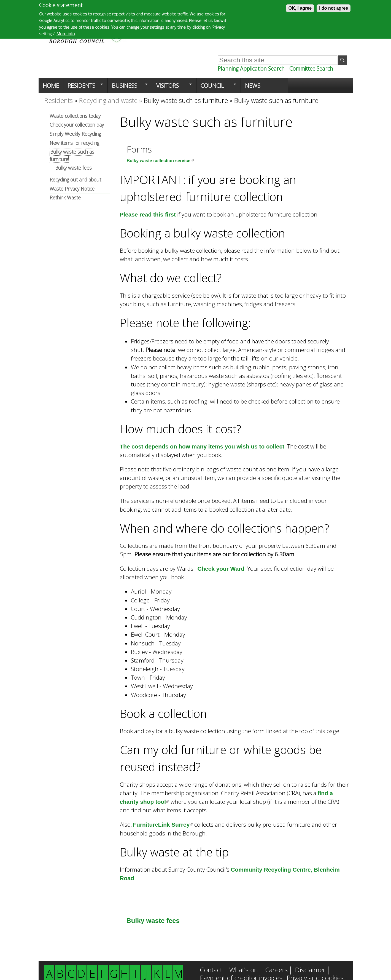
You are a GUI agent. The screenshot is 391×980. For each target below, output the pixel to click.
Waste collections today (75, 116)
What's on (244, 970)
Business (128, 87)
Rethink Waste (65, 197)
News (253, 86)
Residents (83, 87)
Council (216, 87)
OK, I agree (300, 8)
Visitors (172, 87)
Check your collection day (77, 125)
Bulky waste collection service (160, 161)
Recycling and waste (108, 100)
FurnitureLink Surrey (163, 825)
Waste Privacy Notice (72, 189)
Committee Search (311, 69)
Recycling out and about (75, 180)
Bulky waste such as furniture (186, 100)
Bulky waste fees (153, 921)
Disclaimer (310, 970)
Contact (211, 970)
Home (51, 86)
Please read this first (148, 214)
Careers (276, 970)
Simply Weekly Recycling (75, 134)
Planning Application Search (251, 69)
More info (66, 34)
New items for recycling (74, 143)
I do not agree (334, 8)
